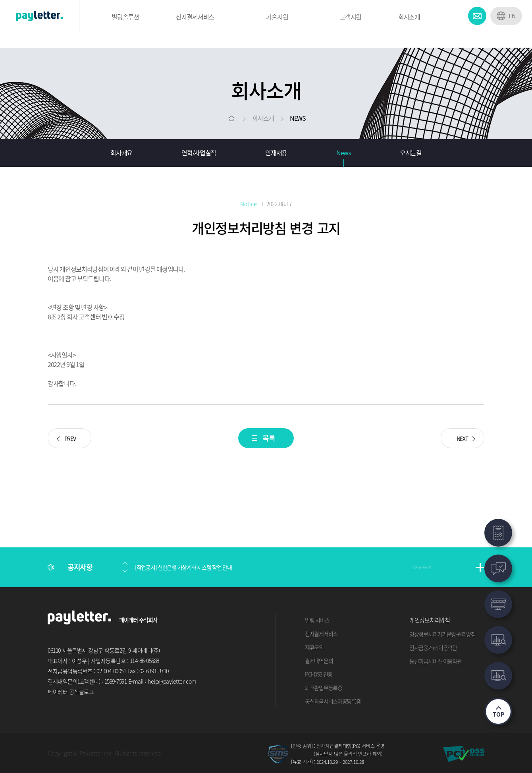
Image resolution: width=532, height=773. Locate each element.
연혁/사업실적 (199, 153)
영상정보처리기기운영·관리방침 (442, 634)
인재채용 (276, 153)
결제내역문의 (319, 661)
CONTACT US (477, 16)
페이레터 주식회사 (138, 620)
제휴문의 (314, 647)
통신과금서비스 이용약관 (436, 661)
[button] (125, 563)
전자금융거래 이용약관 (433, 647)
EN (512, 16)
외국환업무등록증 (324, 688)
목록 (269, 438)
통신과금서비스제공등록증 (333, 701)
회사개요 (121, 153)
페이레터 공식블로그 (71, 692)
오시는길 (411, 153)
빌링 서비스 (317, 620)
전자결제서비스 (321, 634)
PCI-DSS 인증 (319, 674)
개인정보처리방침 (430, 620)
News (343, 153)
